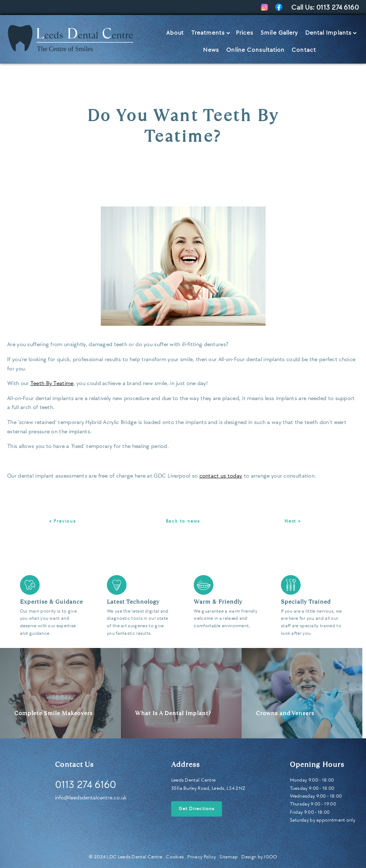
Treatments (208, 33)
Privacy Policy (202, 857)
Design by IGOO (259, 857)
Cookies (175, 857)
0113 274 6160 (338, 8)
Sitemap (229, 857)
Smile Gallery (279, 33)
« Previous (63, 521)
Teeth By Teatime (52, 383)
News (211, 50)
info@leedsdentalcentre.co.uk (91, 798)
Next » (293, 521)
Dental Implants (329, 33)
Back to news (183, 521)
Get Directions (197, 809)
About (175, 33)
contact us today (221, 476)
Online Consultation (255, 50)
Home (16, 30)
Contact (304, 50)
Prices (245, 33)
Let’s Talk (340, 50)
